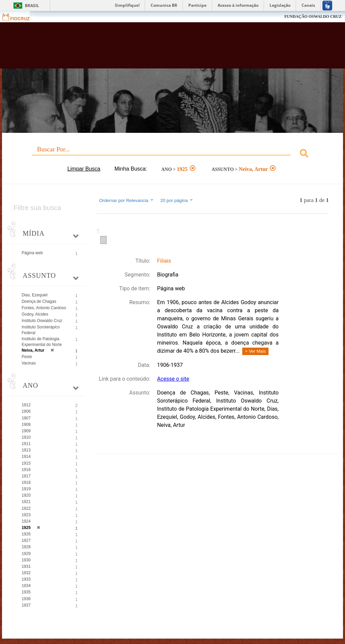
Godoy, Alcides (35, 314)
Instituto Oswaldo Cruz (42, 321)
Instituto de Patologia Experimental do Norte (42, 342)
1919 (26, 489)
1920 (26, 495)
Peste (27, 357)
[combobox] (172, 154)
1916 (26, 470)
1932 (26, 573)
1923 (26, 515)
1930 (26, 560)
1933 (26, 579)
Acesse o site (173, 379)
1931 (26, 566)
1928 (26, 547)
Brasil (32, 6)
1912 (26, 405)
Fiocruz (20, 17)
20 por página (177, 200)
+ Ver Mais (255, 351)
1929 (26, 554)
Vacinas (29, 363)
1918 (26, 482)
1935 (26, 592)
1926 (26, 534)
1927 (26, 540)
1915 (26, 463)
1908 (26, 425)
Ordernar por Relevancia (127, 200)
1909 (26, 431)
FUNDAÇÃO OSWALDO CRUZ (313, 17)
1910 (26, 437)
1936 (26, 599)
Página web (32, 253)
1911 (26, 444)
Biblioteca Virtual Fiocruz (148, 48)
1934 (26, 586)
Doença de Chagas (39, 301)
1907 (26, 418)
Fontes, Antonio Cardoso (44, 308)
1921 (26, 502)
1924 (26, 521)
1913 (26, 450)
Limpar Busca (84, 169)
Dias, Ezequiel (35, 295)
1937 (26, 605)
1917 (26, 476)
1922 (26, 508)
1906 (26, 411)
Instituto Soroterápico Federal (41, 330)
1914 (26, 457)
